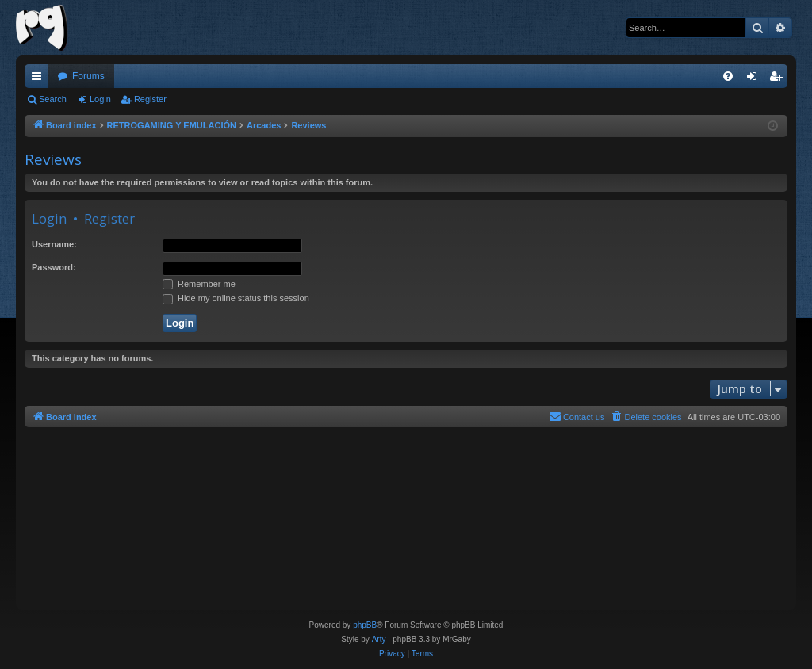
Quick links (40, 79)
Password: (54, 267)
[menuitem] (728, 76)
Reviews (53, 159)
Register (150, 99)
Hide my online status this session (236, 298)
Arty (379, 639)
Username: (54, 244)
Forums (88, 76)
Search (53, 99)
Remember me (199, 284)
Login (100, 99)
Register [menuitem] (779, 79)
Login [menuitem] (755, 79)
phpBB (365, 625)
